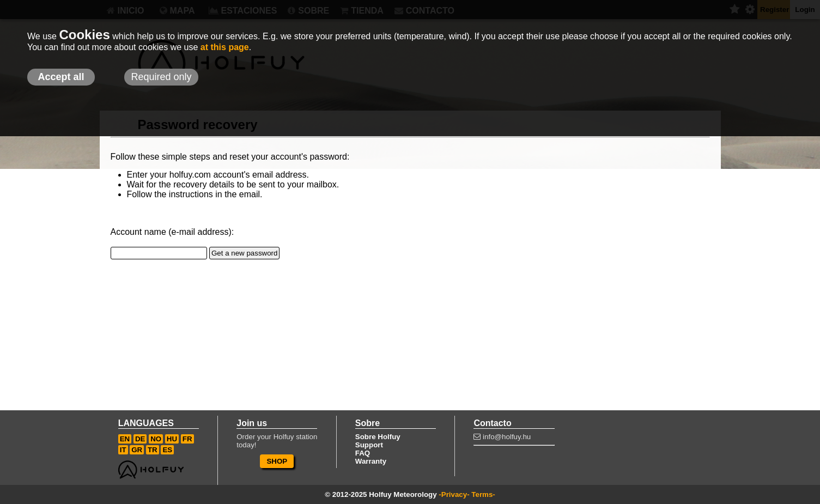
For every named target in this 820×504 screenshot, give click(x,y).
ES (167, 450)
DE (140, 439)
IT (123, 450)
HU (172, 439)
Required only (161, 77)
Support (369, 445)
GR (137, 450)
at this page (225, 47)
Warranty (371, 461)
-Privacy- (454, 494)
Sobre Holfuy (378, 437)
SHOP (277, 461)
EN (125, 439)
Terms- (483, 494)
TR (153, 450)
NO (156, 439)
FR (187, 439)
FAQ (363, 453)
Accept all (61, 77)
